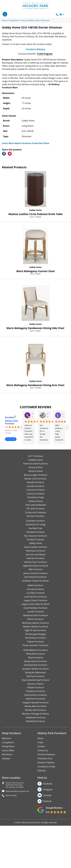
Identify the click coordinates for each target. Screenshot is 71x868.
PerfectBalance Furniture (35, 700)
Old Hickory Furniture (35, 688)
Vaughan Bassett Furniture (35, 753)
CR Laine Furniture (36, 559)
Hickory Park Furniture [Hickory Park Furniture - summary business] (12, 473)
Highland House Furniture (35, 616)
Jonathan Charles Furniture (35, 631)
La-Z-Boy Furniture (35, 643)
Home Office (8, 801)
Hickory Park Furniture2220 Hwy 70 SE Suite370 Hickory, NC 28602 (15, 835)
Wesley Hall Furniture (35, 760)
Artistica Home (36, 521)
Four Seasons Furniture (35, 586)
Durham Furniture (35, 566)
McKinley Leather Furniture (36, 673)
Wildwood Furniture (36, 768)
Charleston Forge (35, 548)
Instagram (48, 840)
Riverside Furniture (36, 704)
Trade (40, 793)
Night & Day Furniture (35, 681)
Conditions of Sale (46, 817)
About (40, 789)
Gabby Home (36, 260)
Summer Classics (35, 734)
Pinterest (47, 852)
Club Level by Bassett (35, 555)
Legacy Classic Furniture (35, 651)
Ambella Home (35, 510)
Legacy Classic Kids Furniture (36, 655)
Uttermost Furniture (35, 749)
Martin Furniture (35, 669)
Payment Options (46, 813)
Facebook (48, 834)
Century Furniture (35, 544)
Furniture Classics (35, 590)
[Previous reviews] (21, 478)
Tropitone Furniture (35, 742)
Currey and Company (36, 563)
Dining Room (8, 797)
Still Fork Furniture (35, 727)
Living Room (8, 793)
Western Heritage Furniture (36, 764)
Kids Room (7, 805)
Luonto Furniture (35, 662)
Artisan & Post (35, 518)
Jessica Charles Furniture (35, 624)
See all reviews (11, 489)
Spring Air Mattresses (35, 723)
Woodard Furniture (35, 772)
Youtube (47, 846)
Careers (41, 797)
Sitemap (42, 821)
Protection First (45, 809)
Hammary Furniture (35, 601)
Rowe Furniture (35, 708)
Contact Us (43, 801)
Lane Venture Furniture (35, 647)
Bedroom (7, 789)
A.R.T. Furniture (35, 507)
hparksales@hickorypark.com (17, 842)
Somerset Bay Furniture (35, 715)
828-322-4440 (11, 846)
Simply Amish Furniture (36, 712)
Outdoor (6, 809)
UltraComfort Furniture (35, 745)
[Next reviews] (67, 478)
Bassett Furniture (35, 533)
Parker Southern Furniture (36, 696)
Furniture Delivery (35, 100)
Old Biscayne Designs (35, 684)
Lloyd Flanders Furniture (36, 658)
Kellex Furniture (36, 636)
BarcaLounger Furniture (36, 525)
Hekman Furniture (35, 609)
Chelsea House (35, 551)
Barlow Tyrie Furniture (35, 529)
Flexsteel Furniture (35, 582)
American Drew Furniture (35, 514)
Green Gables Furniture (35, 597)
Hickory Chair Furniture (35, 612)
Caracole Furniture (35, 540)
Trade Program (45, 104)
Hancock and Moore (36, 605)
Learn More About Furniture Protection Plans (26, 194)
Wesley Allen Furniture (35, 757)
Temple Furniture (35, 738)
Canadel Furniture (35, 536)
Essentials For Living (35, 575)
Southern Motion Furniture (35, 719)
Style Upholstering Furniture (36, 730)
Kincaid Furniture (36, 640)
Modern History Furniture (35, 677)
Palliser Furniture (35, 692)
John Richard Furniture (36, 627)
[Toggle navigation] (5, 14)
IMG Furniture (35, 620)
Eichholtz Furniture (35, 571)
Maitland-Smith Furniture (36, 666)
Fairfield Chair (35, 579)
